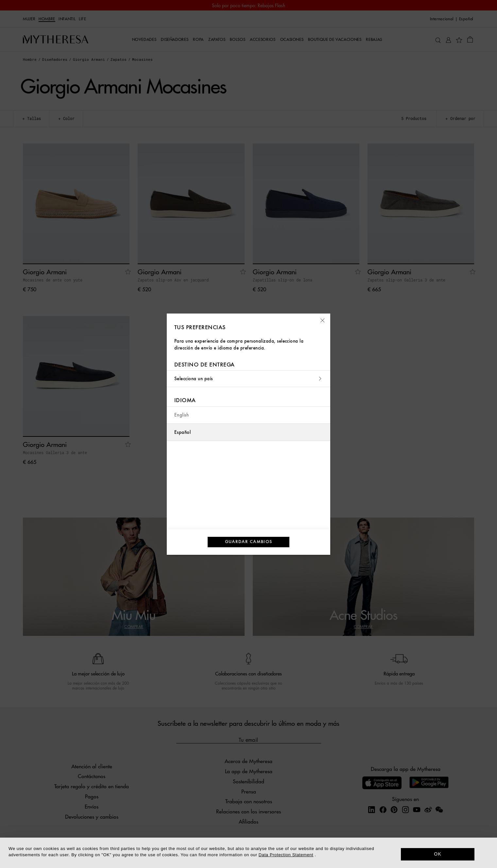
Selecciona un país (248, 379)
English (181, 415)
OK (438, 854)
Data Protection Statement (286, 855)
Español (182, 432)
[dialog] (248, 853)
